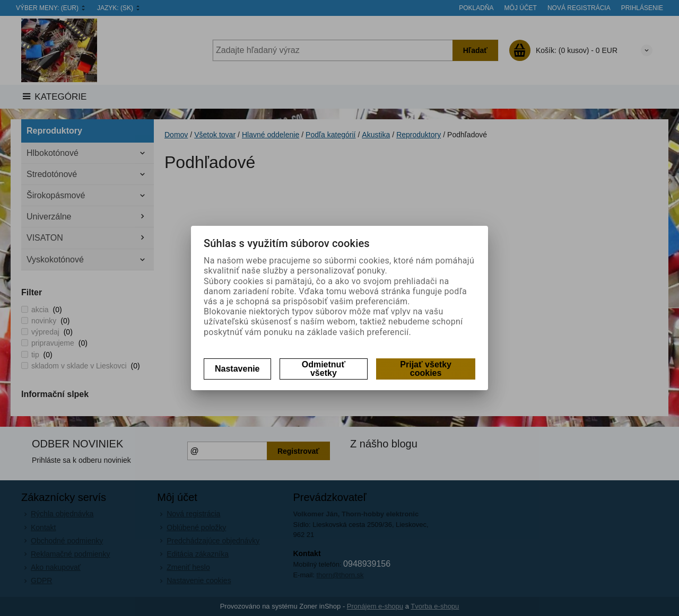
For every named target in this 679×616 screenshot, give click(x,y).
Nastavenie (237, 369)
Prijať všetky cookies (426, 369)
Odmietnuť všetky (324, 369)
